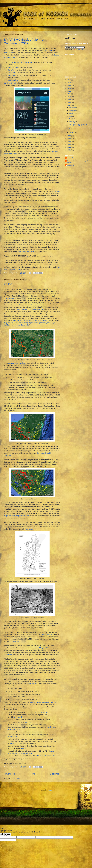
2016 (69, 136)
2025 (69, 83)
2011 (69, 150)
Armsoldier (71, 158)
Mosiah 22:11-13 (14, 729)
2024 (69, 85)
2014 (69, 142)
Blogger (50, 790)
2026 (69, 80)
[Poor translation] (8, 835)
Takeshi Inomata (10, 298)
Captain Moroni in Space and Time (16, 516)
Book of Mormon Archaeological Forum (78, 162)
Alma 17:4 (24, 748)
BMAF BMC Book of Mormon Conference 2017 (24, 41)
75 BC (8, 284)
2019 (69, 99)
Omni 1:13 (28, 722)
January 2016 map (47, 635)
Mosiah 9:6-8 (51, 727)
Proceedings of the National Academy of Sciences (30, 321)
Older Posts (55, 774)
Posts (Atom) (17, 778)
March (71, 119)
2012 (69, 147)
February (72, 122)
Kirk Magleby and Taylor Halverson (20, 62)
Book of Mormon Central (27, 305)
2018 (69, 102)
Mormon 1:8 (8, 655)
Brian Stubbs (12, 75)
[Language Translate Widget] (75, 47)
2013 (69, 144)
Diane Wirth (12, 70)
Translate (78, 50)
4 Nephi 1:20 (43, 648)
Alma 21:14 (14, 744)
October (72, 113)
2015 (69, 139)
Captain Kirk (71, 165)
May (71, 116)
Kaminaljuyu (32, 684)
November (73, 110)
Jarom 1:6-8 (18, 717)
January (72, 132)
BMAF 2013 (48, 51)
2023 (69, 88)
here (28, 256)
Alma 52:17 (17, 641)
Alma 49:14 (29, 529)
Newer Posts (9, 774)
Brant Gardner (13, 67)
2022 (69, 91)
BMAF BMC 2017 (10, 83)
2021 (69, 94)
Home (33, 774)
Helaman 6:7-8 (17, 753)
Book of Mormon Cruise (26, 251)
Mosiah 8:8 (45, 712)
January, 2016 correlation (17, 363)
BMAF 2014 (8, 53)
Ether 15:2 (36, 712)
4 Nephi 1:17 (27, 753)
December (73, 108)
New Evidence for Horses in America (30, 309)
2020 (69, 97)
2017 (69, 105)
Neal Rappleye (13, 80)
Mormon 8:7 (51, 756)
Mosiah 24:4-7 (13, 736)
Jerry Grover (12, 73)
